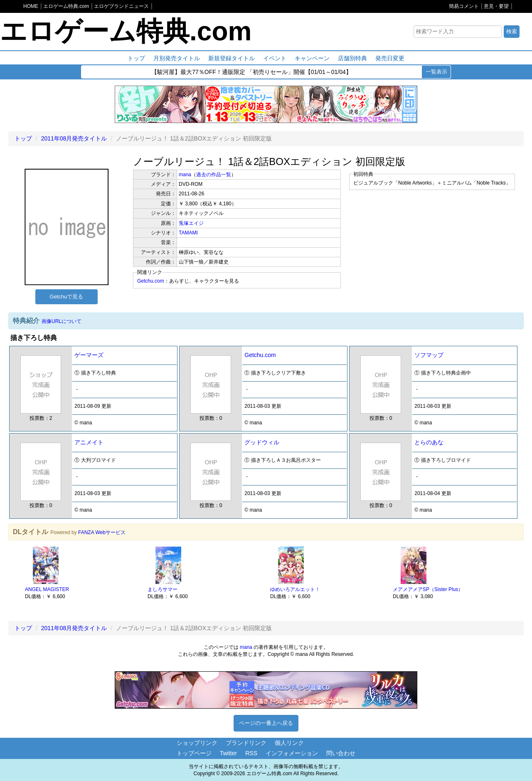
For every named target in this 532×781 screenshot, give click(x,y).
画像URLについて (62, 321)
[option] (82, 572)
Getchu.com (151, 281)
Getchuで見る (67, 297)
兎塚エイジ (191, 223)
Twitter (228, 753)
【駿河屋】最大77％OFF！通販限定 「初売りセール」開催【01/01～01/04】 (251, 73)
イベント (275, 58)
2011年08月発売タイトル (74, 138)
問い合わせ (341, 753)
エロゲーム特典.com (126, 31)
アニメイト (89, 442)
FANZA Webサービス (102, 532)
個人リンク (289, 743)
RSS (251, 753)
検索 (512, 31)
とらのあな (429, 442)
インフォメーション (292, 753)
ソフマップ (429, 355)
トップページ (194, 753)
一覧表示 (436, 72)
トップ (136, 58)
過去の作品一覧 (214, 175)
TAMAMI (188, 233)
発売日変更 (390, 58)
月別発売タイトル (177, 58)
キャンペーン (312, 58)
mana (185, 175)
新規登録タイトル (232, 58)
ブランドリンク (246, 743)
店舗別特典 (352, 58)
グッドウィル (262, 442)
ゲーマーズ (89, 355)
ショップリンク (197, 743)
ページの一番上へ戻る (266, 723)
